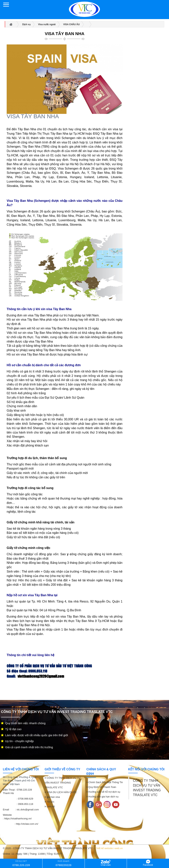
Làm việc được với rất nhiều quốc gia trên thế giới (34, 735)
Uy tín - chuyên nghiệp (17, 741)
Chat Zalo (106, 863)
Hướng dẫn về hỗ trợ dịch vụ (103, 792)
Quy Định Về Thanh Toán (101, 787)
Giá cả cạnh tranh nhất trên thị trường (27, 747)
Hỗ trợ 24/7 (21, 863)
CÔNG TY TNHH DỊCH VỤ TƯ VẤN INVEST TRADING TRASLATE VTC (62, 783)
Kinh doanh (63, 863)
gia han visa (52, 797)
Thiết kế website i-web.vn (109, 848)
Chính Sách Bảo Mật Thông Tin (105, 782)
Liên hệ (50, 806)
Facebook (148, 863)
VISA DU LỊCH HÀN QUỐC (61, 792)
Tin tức (49, 802)
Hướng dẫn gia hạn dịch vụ (103, 797)
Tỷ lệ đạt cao (11, 729)
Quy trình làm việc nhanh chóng (23, 723)
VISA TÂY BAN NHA (65, 34)
